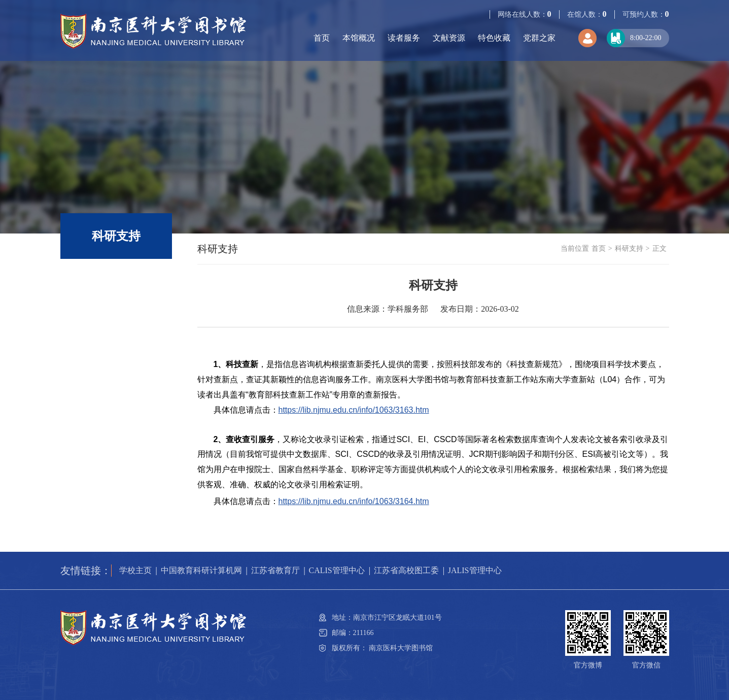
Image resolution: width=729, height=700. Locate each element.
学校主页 (135, 570)
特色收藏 (494, 38)
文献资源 (449, 38)
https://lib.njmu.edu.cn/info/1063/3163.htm (354, 410)
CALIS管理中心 (337, 570)
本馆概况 (359, 38)
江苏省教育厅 (275, 570)
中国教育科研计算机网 (201, 570)
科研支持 (629, 248)
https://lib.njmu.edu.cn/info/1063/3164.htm (354, 501)
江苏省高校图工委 (406, 570)
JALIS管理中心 (475, 570)
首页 (322, 38)
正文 (659, 248)
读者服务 (404, 38)
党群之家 (539, 38)
